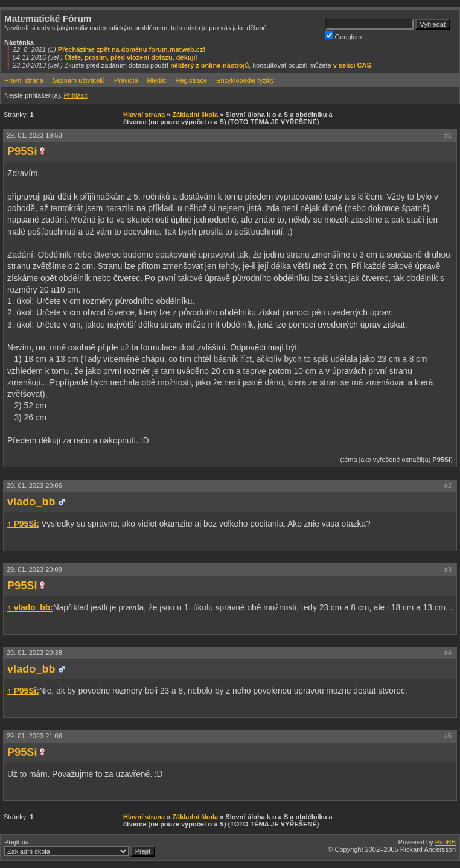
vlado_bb (31, 502)
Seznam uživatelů (79, 80)
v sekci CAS (352, 65)
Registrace (191, 80)
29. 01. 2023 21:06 (34, 736)
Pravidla (126, 80)
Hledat (157, 80)
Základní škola (195, 115)
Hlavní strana (24, 80)
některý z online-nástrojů (209, 65)
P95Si (22, 151)
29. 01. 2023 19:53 (34, 135)
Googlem (344, 36)
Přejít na (80, 847)
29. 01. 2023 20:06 (34, 486)
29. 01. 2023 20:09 (34, 569)
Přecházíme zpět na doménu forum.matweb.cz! (132, 49)
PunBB (446, 842)
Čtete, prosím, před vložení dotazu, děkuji (130, 57)
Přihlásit (75, 95)
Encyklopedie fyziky (245, 80)
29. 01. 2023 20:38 (34, 653)
